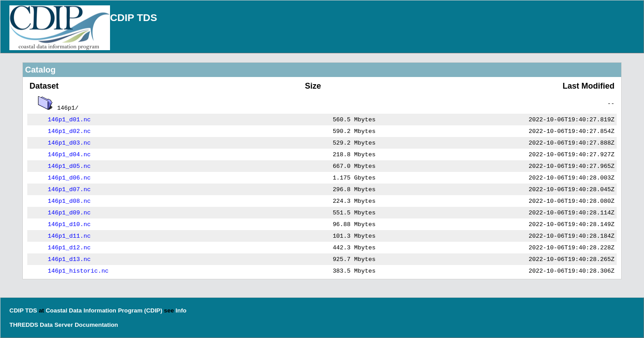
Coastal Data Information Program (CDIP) (104, 310)
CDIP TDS (133, 17)
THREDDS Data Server (41, 325)
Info (181, 310)
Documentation (96, 325)
